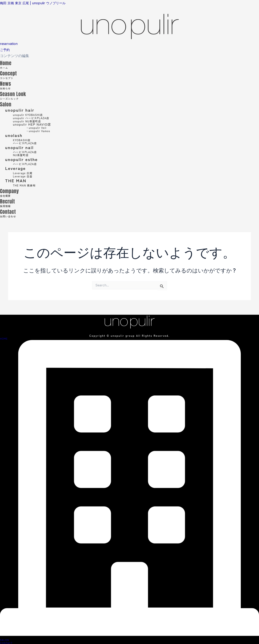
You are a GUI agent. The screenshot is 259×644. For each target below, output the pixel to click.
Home (8, 62)
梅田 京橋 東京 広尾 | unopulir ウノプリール (36, 3)
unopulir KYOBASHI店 (31, 114)
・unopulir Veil (39, 127)
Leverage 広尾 (25, 173)
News (8, 83)
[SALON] (129, 635)
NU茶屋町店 (22, 155)
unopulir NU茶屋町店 (30, 121)
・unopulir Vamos (41, 131)
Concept (12, 73)
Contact (12, 211)
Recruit (11, 201)
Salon (8, 103)
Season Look (19, 93)
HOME (4, 338)
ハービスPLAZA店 (27, 143)
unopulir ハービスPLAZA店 (35, 118)
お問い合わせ (11, 216)
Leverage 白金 (25, 176)
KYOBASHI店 (24, 140)
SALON (5, 639)
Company (14, 190)
